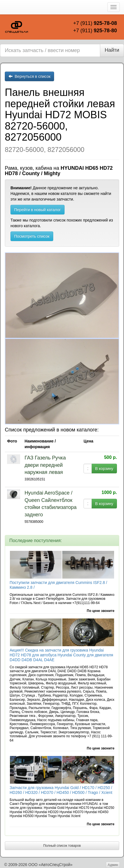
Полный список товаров (62, 846)
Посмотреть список (32, 236)
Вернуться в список (29, 76)
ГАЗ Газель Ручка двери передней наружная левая (45, 465)
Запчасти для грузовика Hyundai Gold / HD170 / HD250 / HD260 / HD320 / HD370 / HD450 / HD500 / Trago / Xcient (61, 790)
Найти (112, 50)
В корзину (104, 469)
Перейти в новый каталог (38, 210)
